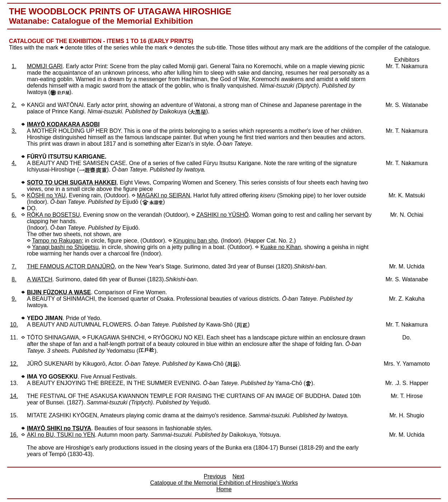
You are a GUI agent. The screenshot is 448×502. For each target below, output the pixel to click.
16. (14, 435)
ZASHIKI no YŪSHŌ (222, 215)
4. (14, 163)
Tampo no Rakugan (57, 241)
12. (14, 364)
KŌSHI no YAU (46, 195)
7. (14, 266)
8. (14, 279)
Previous (215, 476)
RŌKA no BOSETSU (53, 215)
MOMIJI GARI (45, 66)
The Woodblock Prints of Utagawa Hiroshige (120, 11)
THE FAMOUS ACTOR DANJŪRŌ (71, 266)
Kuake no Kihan (281, 247)
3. (14, 131)
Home (224, 489)
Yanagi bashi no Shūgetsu (65, 247)
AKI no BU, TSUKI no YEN (61, 435)
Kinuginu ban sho (195, 241)
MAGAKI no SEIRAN (163, 195)
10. (14, 325)
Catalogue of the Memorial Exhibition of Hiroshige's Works (224, 483)
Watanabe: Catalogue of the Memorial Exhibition (101, 21)
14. (14, 396)
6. (14, 215)
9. (14, 299)
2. (14, 105)
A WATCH (40, 279)
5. (14, 195)
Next (238, 476)
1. (14, 66)
